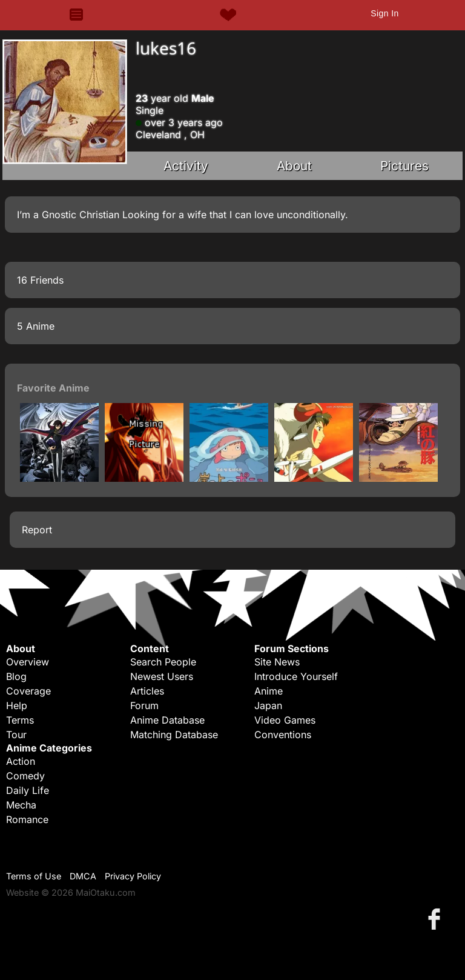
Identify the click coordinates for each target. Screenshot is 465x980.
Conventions (283, 735)
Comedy (25, 776)
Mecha (21, 805)
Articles (147, 691)
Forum (144, 705)
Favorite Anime (53, 388)
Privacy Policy (133, 876)
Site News (277, 662)
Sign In (384, 13)
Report (37, 530)
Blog (16, 676)
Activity (186, 166)
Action (21, 761)
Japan (268, 705)
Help (17, 705)
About (294, 166)
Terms (20, 720)
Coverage (28, 691)
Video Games (285, 720)
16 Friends (40, 280)
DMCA (83, 876)
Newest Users (162, 676)
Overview (28, 662)
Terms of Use (34, 876)
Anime (269, 691)
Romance (27, 819)
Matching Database (174, 735)
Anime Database (167, 720)
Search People (163, 662)
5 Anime (36, 326)
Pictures (404, 166)
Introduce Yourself (296, 676)
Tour (16, 735)
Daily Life (28, 790)
